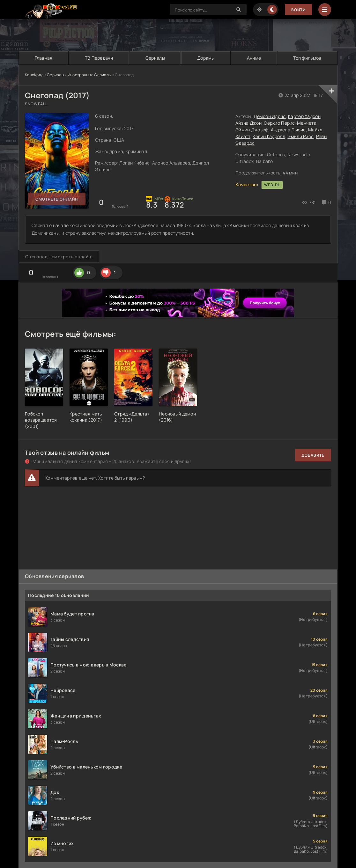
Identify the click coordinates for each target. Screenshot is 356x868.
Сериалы (155, 58)
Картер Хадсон (304, 116)
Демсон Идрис (270, 116)
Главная (44, 58)
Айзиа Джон (248, 123)
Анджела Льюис (288, 130)
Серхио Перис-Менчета (290, 123)
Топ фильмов (307, 58)
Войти (298, 10)
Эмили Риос (300, 136)
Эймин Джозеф (252, 130)
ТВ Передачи (99, 58)
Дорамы (206, 58)
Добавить (313, 455)
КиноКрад (34, 75)
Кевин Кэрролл (269, 136)
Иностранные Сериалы (89, 75)
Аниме (254, 58)
